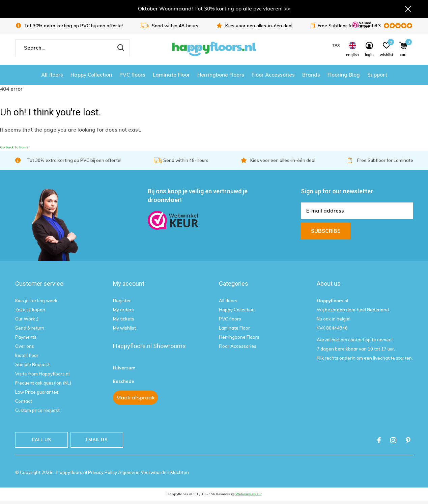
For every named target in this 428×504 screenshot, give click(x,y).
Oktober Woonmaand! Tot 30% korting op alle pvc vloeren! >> (214, 9)
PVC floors (132, 78)
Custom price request (37, 413)
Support (377, 78)
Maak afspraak (135, 400)
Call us (41, 443)
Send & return (30, 331)
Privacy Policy (103, 475)
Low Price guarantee (37, 395)
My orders (123, 313)
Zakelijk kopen (30, 313)
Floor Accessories (273, 78)
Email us (96, 443)
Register (122, 303)
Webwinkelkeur (249, 497)
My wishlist (124, 331)
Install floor (27, 358)
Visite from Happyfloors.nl (42, 376)
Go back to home (14, 150)
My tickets (124, 322)
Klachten (180, 475)
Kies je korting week (36, 303)
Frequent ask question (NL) (43, 386)
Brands (311, 78)
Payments (26, 340)
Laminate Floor (171, 78)
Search (120, 51)
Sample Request (32, 367)
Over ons (25, 349)
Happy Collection (91, 78)
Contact (24, 404)
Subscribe (326, 234)
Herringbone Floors (221, 78)
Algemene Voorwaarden (144, 475)
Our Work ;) (27, 322)
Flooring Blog (344, 78)
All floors (52, 78)
